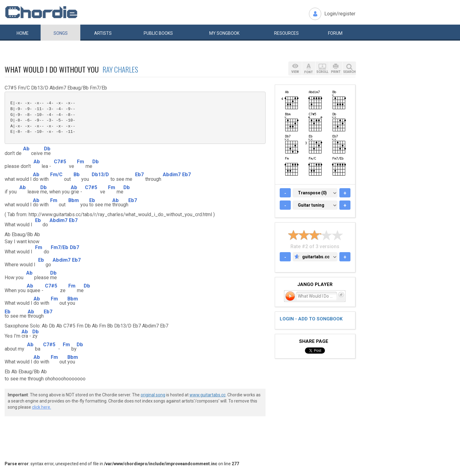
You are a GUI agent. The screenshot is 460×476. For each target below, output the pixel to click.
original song (153, 395)
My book (224, 33)
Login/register (340, 14)
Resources (286, 33)
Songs (61, 33)
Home (23, 33)
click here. (42, 407)
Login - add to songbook (311, 319)
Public (158, 33)
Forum (335, 33)
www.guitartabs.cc (208, 395)
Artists (103, 33)
